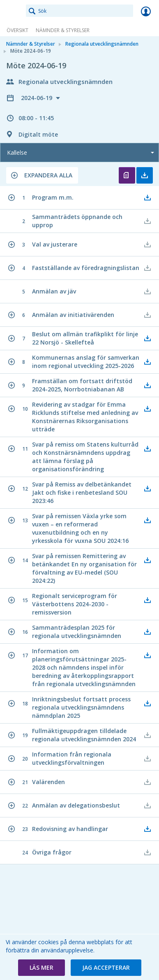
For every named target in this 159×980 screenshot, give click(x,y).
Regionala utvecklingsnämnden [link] (102, 44)
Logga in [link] (146, 11)
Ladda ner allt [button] (145, 175)
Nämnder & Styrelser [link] (63, 30)
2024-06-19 (37, 98)
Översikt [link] (17, 30)
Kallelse (17, 152)
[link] (13, 11)
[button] (42, 175)
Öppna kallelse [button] (127, 175)
